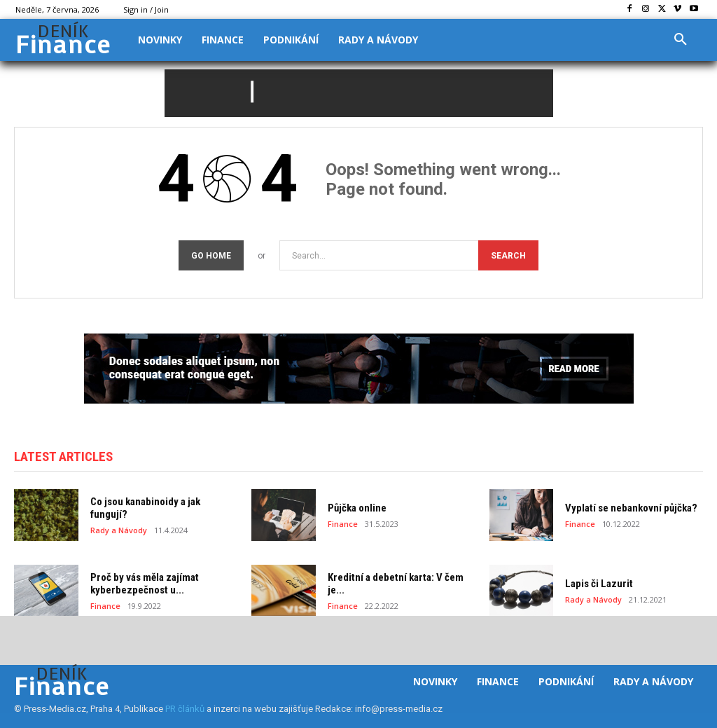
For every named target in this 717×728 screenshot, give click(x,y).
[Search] (508, 255)
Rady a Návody (119, 530)
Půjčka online (357, 508)
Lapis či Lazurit (599, 584)
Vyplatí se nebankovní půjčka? (631, 508)
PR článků (185, 709)
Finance (343, 524)
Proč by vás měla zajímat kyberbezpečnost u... (145, 584)
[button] (681, 40)
